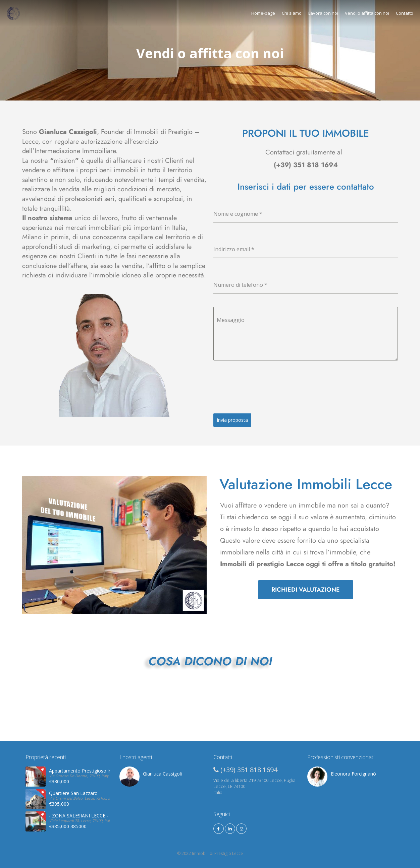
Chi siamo (292, 13)
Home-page (263, 13)
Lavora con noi (323, 13)
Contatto (405, 13)
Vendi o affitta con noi (367, 13)
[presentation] (306, 387)
